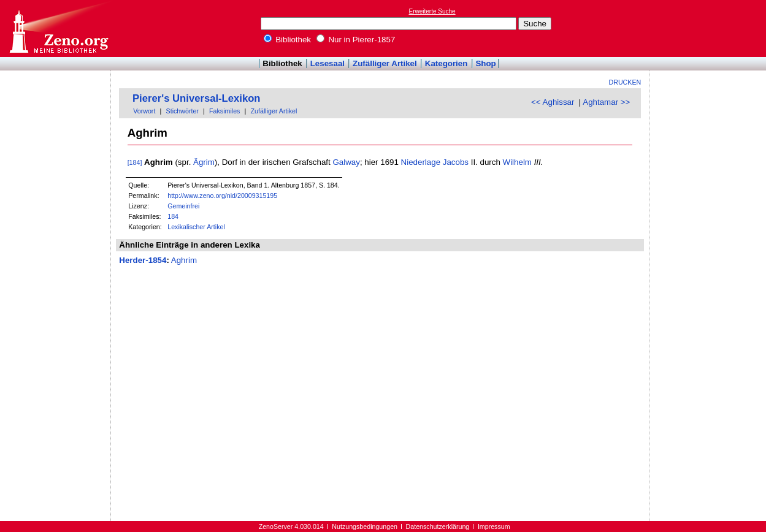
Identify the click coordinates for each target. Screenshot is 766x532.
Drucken (625, 82)
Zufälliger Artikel (385, 63)
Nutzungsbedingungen (365, 526)
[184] (135, 162)
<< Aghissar (553, 102)
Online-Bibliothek (58, 28)
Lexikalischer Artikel (196, 227)
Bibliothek (288, 40)
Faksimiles (224, 111)
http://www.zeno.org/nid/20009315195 (222, 196)
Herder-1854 (143, 260)
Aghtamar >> (606, 102)
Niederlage (421, 162)
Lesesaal (327, 63)
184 (173, 216)
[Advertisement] (710, 28)
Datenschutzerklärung (438, 526)
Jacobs (456, 162)
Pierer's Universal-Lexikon (197, 98)
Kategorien (446, 63)
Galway (346, 162)
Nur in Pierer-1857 (356, 40)
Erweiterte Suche (432, 11)
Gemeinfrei (183, 206)
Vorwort (144, 111)
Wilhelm (517, 162)
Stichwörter (182, 111)
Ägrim (204, 162)
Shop (485, 63)
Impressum (494, 526)
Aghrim (184, 260)
